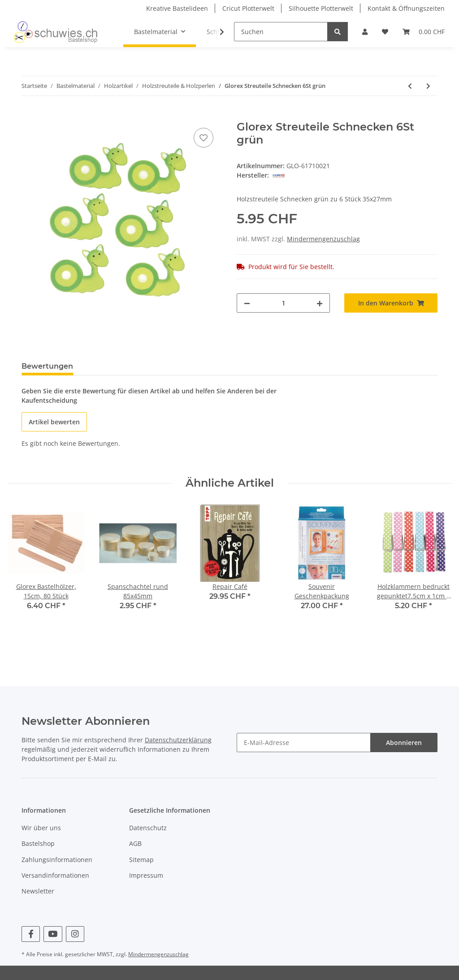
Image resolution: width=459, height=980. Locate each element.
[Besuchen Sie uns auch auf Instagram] (75, 934)
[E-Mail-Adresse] (304, 743)
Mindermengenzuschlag (323, 239)
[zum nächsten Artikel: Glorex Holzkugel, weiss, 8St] (428, 86)
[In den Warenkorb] (29, 116)
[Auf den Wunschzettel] (204, 138)
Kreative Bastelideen (177, 8)
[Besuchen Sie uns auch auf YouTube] (53, 934)
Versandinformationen (55, 875)
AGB (135, 843)
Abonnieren (404, 743)
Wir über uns (41, 828)
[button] (365, 32)
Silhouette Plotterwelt (321, 8)
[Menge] (283, 303)
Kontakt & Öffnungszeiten (406, 8)
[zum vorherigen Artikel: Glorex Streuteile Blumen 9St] (410, 86)
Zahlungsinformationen (57, 860)
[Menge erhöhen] (320, 303)
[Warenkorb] (424, 32)
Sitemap (141, 860)
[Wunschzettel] (385, 32)
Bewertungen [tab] (47, 366)
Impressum (146, 875)
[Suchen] (281, 32)
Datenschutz (148, 828)
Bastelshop (38, 843)
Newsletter (38, 891)
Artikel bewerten (54, 422)
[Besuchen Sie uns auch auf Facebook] (31, 934)
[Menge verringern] (247, 303)
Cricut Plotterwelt (248, 8)
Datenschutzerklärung (178, 740)
